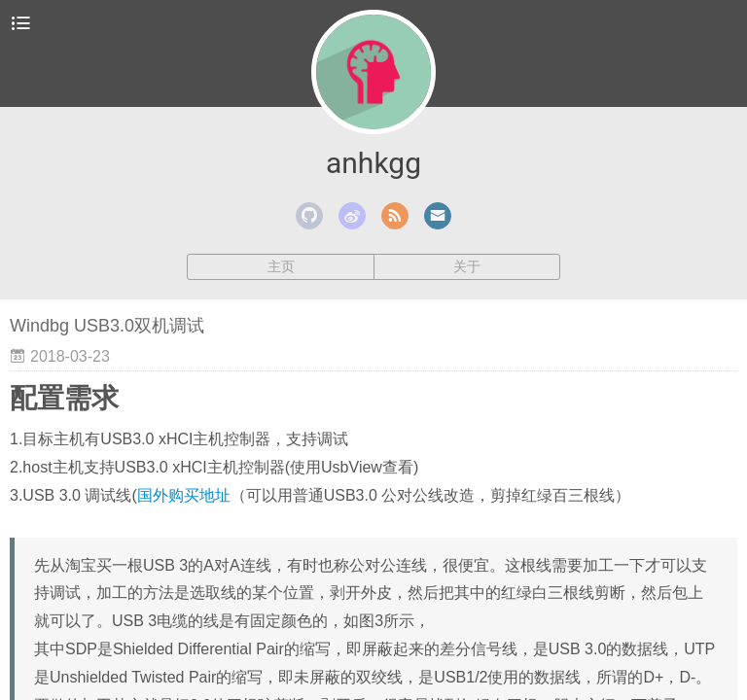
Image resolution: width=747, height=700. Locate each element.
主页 (281, 266)
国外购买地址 (184, 495)
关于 (467, 266)
